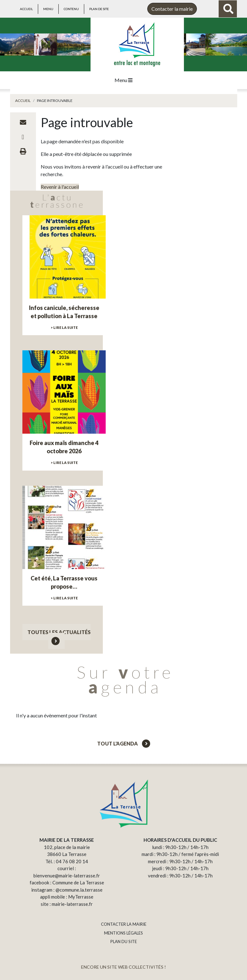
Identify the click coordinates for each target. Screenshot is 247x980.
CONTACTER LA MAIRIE (124, 924)
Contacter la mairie (172, 9)
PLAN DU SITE (124, 941)
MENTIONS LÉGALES (123, 933)
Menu (48, 9)
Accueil (26, 9)
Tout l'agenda (124, 743)
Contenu (71, 9)
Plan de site (99, 9)
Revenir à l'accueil (60, 187)
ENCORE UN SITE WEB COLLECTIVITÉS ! (123, 967)
